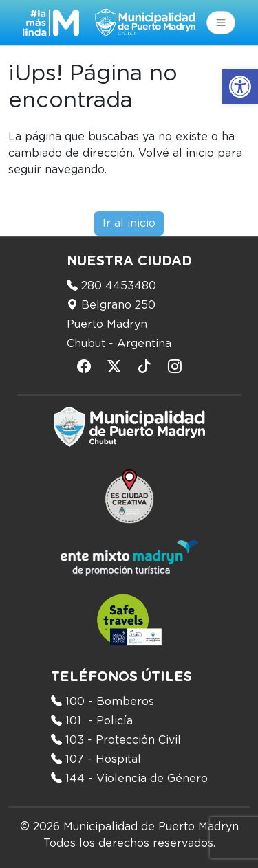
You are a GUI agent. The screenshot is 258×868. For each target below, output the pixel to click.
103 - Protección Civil (123, 740)
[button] (240, 87)
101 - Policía (99, 721)
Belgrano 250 (118, 305)
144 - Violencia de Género (137, 779)
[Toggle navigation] (221, 23)
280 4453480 (119, 286)
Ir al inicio (129, 223)
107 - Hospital (103, 759)
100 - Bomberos (110, 702)
